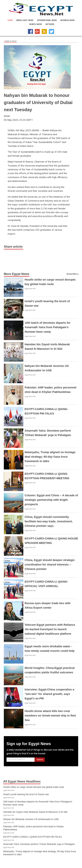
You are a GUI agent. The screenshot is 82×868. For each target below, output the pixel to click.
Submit (40, 760)
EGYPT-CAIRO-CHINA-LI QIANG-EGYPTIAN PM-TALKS (33, 837)
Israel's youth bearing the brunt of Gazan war (26, 794)
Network (50, 24)
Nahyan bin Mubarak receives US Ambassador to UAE (31, 819)
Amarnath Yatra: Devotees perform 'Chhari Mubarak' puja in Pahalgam (39, 844)
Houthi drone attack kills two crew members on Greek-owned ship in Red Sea (50, 716)
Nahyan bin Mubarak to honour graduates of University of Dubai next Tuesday (38, 102)
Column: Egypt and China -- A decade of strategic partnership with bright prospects (51, 500)
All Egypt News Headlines (22, 781)
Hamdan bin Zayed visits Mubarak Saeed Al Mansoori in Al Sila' (35, 812)
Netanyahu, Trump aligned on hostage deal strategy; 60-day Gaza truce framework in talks (50, 457)
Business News (68, 20)
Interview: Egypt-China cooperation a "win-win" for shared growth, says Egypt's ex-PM (49, 694)
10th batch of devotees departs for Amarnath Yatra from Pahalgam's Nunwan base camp (48, 327)
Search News (36, 24)
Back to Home (10, 41)
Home (10, 20)
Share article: (14, 247)
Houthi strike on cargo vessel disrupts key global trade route (34, 787)
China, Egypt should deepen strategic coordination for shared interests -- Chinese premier (50, 565)
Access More (72, 274)
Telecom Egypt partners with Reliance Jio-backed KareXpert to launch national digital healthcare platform (50, 629)
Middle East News (25, 20)
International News (47, 20)
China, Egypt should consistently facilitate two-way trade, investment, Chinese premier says (49, 521)
